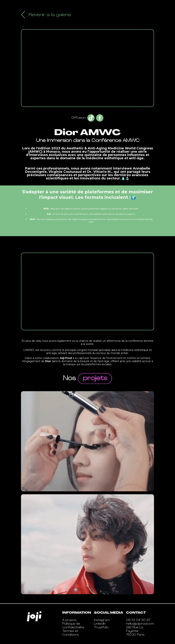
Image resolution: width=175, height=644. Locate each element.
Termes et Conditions (71, 633)
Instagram (102, 620)
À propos (69, 620)
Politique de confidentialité (73, 626)
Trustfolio (101, 628)
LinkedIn (100, 624)
